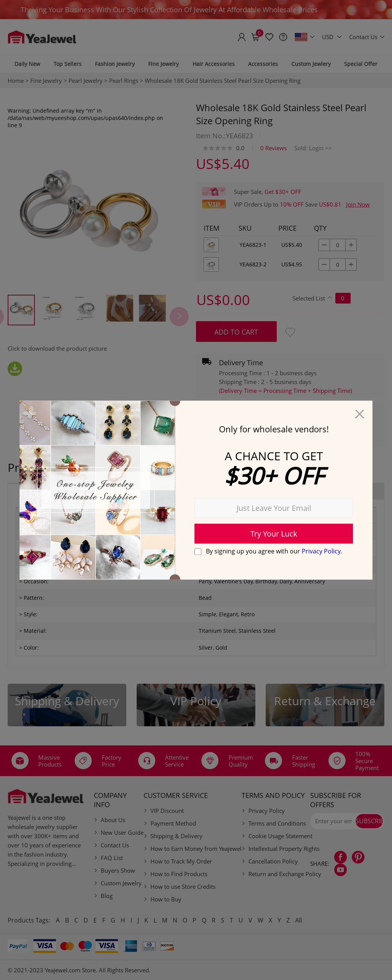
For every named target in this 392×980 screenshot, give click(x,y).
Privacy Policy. (322, 551)
